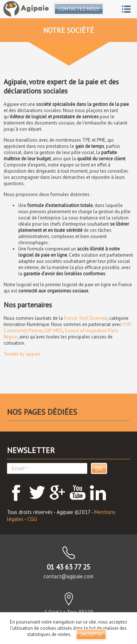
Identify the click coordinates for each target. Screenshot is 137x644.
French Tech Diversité (86, 318)
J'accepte (91, 634)
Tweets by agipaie (22, 354)
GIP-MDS (54, 331)
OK (99, 468)
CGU (32, 519)
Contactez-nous (79, 9)
